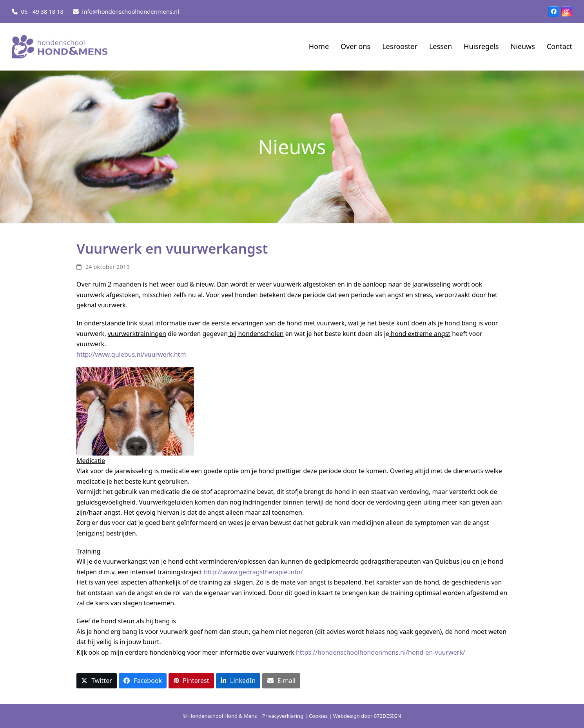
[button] (97, 681)
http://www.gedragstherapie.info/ (254, 572)
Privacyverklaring (283, 716)
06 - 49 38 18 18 (42, 11)
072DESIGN (388, 716)
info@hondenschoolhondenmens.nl (131, 11)
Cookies (318, 716)
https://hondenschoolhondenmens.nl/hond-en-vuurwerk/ (381, 652)
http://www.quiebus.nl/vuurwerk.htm (132, 354)
